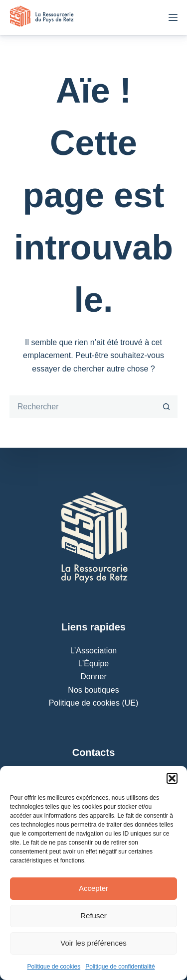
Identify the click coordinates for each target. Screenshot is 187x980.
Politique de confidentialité (120, 967)
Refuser (93, 916)
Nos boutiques (93, 690)
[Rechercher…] (83, 407)
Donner (93, 676)
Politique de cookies (54, 967)
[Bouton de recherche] (166, 407)
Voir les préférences (93, 943)
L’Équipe (93, 664)
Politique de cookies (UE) (94, 703)
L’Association (93, 651)
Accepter (93, 888)
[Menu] (173, 17)
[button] (172, 778)
